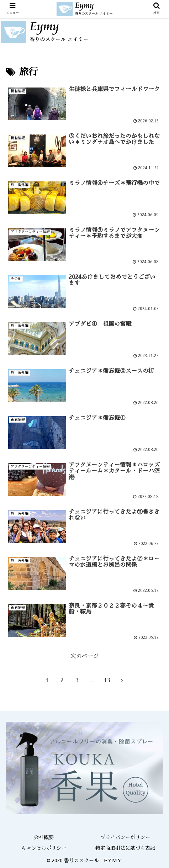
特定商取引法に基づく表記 (125, 848)
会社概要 (44, 837)
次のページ (85, 656)
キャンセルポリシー (44, 848)
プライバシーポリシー (125, 837)
